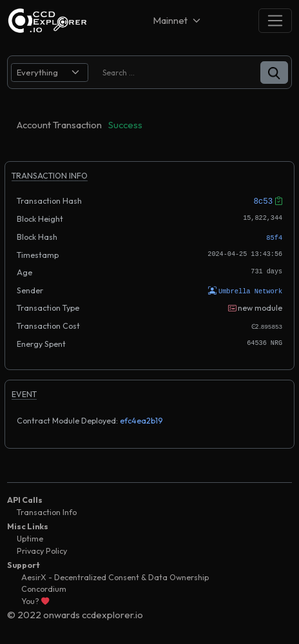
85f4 (274, 237)
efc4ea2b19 (141, 419)
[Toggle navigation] (275, 20)
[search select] (50, 73)
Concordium (44, 588)
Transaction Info (47, 511)
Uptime (30, 537)
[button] (274, 73)
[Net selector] (178, 20)
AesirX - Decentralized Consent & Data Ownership (115, 575)
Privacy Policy (42, 549)
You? (35, 599)
